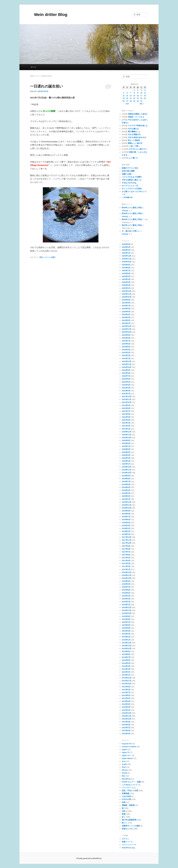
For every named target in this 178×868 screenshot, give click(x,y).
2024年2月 (126, 320)
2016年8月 (126, 584)
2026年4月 (126, 244)
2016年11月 (127, 575)
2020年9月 (126, 440)
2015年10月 (127, 613)
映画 (124, 814)
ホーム (33, 67)
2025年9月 (126, 265)
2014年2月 (126, 672)
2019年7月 (126, 482)
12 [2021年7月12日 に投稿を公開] (124, 96)
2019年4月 (126, 490)
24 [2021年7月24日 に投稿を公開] (141, 98)
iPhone (125, 770)
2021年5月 (126, 417)
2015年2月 (126, 637)
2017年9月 (126, 546)
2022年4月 (126, 385)
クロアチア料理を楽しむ (138, 126)
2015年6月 (126, 625)
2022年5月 (126, 382)
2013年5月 (126, 698)
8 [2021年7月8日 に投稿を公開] (134, 93)
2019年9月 (126, 476)
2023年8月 (126, 338)
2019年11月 (127, 470)
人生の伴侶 (126, 796)
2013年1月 (126, 710)
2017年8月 (126, 549)
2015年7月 (126, 622)
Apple (124, 749)
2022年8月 (126, 373)
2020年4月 (126, 455)
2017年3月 (126, 563)
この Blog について (130, 785)
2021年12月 (127, 396)
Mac (124, 776)
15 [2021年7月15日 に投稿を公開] (134, 96)
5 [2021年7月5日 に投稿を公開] (124, 93)
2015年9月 (126, 616)
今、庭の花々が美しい (131, 231)
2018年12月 (127, 502)
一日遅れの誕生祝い (47, 86)
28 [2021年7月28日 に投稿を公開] (131, 101)
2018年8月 (126, 514)
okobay (125, 210)
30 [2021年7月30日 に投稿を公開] (138, 101)
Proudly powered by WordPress (89, 858)
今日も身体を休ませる (137, 137)
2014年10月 (127, 649)
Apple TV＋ (127, 755)
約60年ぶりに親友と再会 (132, 208)
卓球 (124, 802)
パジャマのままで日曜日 (132, 177)
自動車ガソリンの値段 (131, 826)
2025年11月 (127, 259)
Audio (124, 764)
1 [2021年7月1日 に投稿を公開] (134, 90)
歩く (124, 817)
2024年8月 (126, 303)
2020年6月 (126, 449)
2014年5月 (126, 663)
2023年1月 (126, 358)
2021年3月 (126, 423)
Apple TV (126, 752)
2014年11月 (127, 646)
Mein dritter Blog (49, 14)
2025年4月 (126, 279)
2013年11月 (127, 681)
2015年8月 (126, 619)
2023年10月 (127, 332)
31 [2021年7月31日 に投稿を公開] (141, 101)
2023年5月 (126, 347)
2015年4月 (126, 631)
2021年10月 (127, 402)
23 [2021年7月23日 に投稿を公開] (138, 98)
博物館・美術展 (128, 805)
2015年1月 (126, 640)
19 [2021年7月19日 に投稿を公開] (124, 98)
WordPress (127, 779)
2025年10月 (127, 262)
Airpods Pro (127, 744)
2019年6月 (126, 484)
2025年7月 (126, 271)
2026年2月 (126, 250)
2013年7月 (126, 692)
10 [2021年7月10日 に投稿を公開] (141, 93)
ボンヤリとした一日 (130, 186)
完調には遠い (127, 174)
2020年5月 (126, 452)
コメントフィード (129, 845)
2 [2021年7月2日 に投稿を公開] (138, 90)
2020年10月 (127, 438)
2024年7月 (126, 306)
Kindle (125, 773)
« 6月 (127, 104)
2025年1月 (126, 288)
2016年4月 (126, 596)
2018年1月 (126, 534)
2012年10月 (127, 719)
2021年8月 (126, 408)
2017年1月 (126, 569)
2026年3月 (126, 247)
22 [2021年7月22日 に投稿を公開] (134, 98)
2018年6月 (126, 520)
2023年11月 (127, 329)
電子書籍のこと (134, 132)
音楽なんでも (127, 829)
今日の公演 (126, 799)
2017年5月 (126, 558)
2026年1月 (126, 253)
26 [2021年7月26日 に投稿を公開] (124, 101)
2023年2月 (126, 355)
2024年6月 (126, 309)
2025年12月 (127, 256)
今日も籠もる (133, 129)
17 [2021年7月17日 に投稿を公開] (141, 96)
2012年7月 (126, 728)
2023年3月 (126, 353)
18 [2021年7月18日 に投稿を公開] (145, 96)
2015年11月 (127, 610)
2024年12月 (127, 291)
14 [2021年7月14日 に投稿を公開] (131, 96)
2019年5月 (126, 487)
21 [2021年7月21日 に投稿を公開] (131, 98)
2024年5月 (126, 312)
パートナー (126, 788)
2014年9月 (126, 651)
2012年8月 (126, 725)
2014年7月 (126, 657)
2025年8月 (126, 268)
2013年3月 (126, 704)
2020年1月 (126, 464)
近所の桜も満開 (128, 171)
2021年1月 (126, 429)
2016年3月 (126, 599)
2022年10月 (127, 367)
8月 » (142, 104)
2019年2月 (126, 496)
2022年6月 (126, 379)
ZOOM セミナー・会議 (131, 782)
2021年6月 (126, 414)
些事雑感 (125, 793)
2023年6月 (126, 344)
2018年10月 (127, 508)
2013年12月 (127, 678)
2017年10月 (127, 543)
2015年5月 (126, 628)
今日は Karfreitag (129, 183)
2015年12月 (127, 607)
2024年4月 (126, 315)
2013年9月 (126, 687)
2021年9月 (126, 405)
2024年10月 (127, 297)
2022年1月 (126, 394)
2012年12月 (127, 713)
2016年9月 (126, 581)
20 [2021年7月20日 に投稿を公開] (127, 98)
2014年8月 (126, 654)
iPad (124, 767)
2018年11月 (127, 505)
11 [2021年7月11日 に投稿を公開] (145, 93)
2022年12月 (127, 361)
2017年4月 (126, 561)
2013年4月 (126, 701)
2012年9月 (126, 722)
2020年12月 (127, 432)
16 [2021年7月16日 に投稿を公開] (138, 96)
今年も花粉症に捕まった (132, 180)
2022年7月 (126, 376)
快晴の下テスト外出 (130, 168)
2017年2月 (126, 566)
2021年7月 (126, 411)
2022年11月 (127, 364)
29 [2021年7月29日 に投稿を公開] (134, 101)
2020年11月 (127, 435)
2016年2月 (126, 602)
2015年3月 (126, 634)
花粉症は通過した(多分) (138, 114)
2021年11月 (127, 399)
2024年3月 (126, 317)
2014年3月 (126, 669)
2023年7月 (126, 341)
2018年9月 (126, 511)
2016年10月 (127, 578)
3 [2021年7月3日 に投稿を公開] (141, 90)
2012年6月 (126, 730)
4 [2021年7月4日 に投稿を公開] (145, 90)
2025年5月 (126, 276)
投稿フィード (127, 842)
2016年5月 (126, 593)
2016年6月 (126, 590)
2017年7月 (126, 552)
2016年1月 (126, 605)
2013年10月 (127, 684)
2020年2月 (126, 461)
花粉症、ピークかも (136, 117)
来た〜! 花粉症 (134, 140)
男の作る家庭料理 (129, 820)
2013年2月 (126, 707)
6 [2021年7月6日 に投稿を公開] (127, 93)
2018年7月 (126, 517)
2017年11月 (127, 540)
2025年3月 (126, 282)
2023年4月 (126, 350)
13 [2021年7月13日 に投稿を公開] (127, 96)
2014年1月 (126, 675)
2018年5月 (126, 523)
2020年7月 (126, 446)
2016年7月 (126, 587)
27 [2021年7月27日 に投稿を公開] (127, 101)
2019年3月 (126, 493)
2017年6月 (126, 555)
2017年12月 (127, 537)
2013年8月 (126, 690)
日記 (41, 257)
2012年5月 (126, 734)
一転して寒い (134, 146)
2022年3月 (126, 388)
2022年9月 (126, 370)
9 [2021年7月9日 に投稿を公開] (138, 93)
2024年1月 (126, 323)
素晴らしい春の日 (135, 143)
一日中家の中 (127, 197)
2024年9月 (126, 300)
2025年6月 (126, 273)
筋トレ (125, 823)
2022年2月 (126, 391)
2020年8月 (126, 443)
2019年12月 (127, 467)
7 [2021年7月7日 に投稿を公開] (131, 93)
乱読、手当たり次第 (130, 791)
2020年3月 (126, 458)
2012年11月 (127, 716)
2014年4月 (126, 666)
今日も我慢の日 (134, 134)
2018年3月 (126, 528)
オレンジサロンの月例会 (132, 189)
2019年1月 (126, 499)
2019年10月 (127, 473)
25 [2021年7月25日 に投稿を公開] (145, 98)
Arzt (124, 761)
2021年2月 (126, 426)
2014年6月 (126, 660)
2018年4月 (126, 525)
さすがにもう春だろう (138, 149)
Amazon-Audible (129, 747)
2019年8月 (126, 479)
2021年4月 (126, 420)
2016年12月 (127, 572)
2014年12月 (127, 643)
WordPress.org (128, 848)
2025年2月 (126, 285)
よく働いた (133, 158)
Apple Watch (127, 758)
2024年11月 (127, 294)
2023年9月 (126, 335)
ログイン (125, 839)
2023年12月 (127, 326)
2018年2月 (126, 531)
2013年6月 (126, 695)
